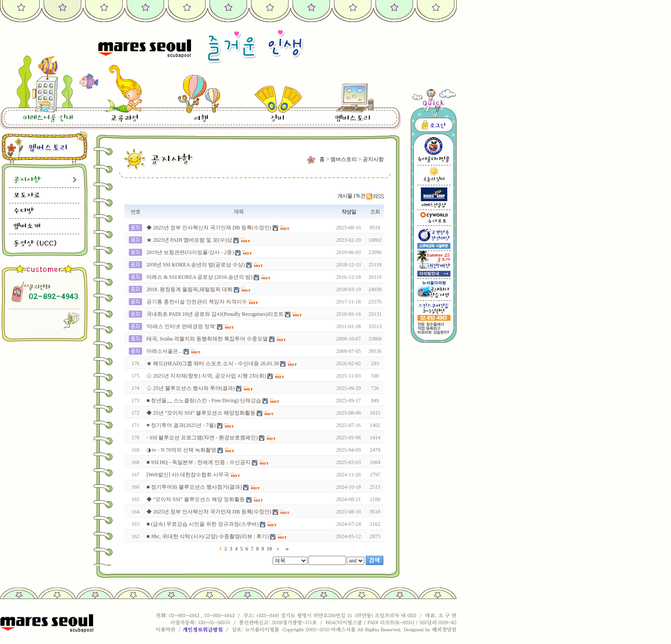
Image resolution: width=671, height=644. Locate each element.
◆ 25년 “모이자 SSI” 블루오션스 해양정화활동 (201, 413)
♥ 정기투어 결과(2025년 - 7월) (181, 425)
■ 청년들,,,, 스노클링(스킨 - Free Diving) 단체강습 (204, 401)
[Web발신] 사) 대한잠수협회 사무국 (188, 475)
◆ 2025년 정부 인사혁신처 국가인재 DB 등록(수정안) (209, 228)
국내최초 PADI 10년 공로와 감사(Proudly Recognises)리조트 (215, 314)
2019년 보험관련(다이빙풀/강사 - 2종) (190, 252)
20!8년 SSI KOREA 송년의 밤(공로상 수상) (196, 265)
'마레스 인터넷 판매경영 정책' (181, 326)
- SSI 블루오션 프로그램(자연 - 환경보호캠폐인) (202, 438)
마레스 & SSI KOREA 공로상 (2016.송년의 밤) (199, 277)
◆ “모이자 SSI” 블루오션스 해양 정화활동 (196, 499)
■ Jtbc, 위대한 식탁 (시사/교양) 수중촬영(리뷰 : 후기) (208, 536)
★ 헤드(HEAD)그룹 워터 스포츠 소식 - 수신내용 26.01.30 (213, 363)
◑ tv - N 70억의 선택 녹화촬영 (181, 450)
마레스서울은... (164, 351)
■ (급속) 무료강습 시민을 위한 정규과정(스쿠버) (202, 524)
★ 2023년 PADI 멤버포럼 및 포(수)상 (189, 240)
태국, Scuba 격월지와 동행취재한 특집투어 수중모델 (207, 339)
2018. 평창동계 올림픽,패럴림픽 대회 (189, 289)
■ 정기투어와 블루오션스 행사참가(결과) (194, 487)
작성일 (349, 212)
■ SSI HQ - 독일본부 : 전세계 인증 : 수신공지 (199, 462)
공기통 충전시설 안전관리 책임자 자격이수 (197, 302)
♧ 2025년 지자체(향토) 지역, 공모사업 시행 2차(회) (206, 376)
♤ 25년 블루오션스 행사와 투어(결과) (191, 388)
